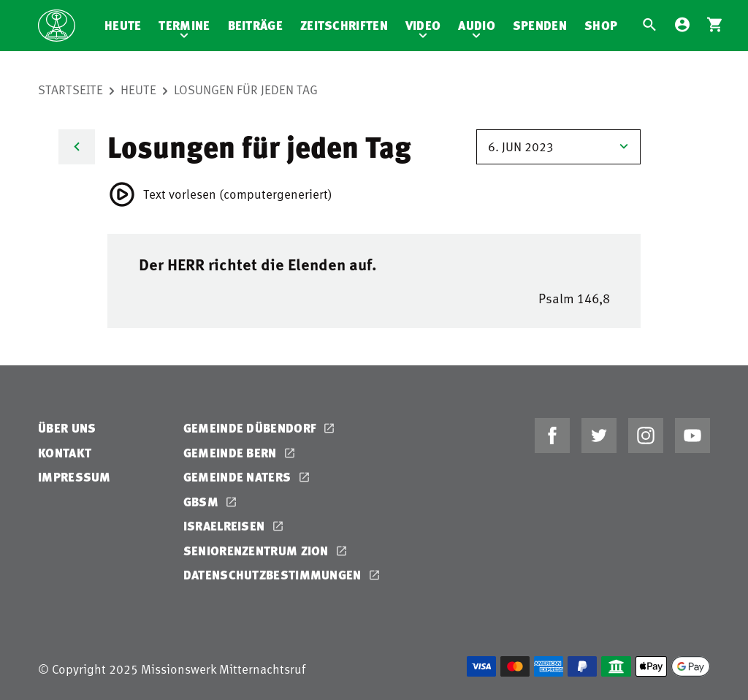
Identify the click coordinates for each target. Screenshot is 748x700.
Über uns (67, 428)
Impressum (75, 477)
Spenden (540, 25)
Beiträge (255, 25)
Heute (123, 25)
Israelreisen (226, 526)
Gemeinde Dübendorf (252, 428)
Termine (184, 25)
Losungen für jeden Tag (246, 89)
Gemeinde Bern (232, 453)
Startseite (70, 89)
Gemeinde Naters (239, 477)
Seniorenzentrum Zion (257, 551)
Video (423, 25)
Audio (477, 25)
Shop (601, 25)
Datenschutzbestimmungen (274, 575)
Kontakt (65, 453)
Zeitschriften (344, 25)
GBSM (203, 502)
